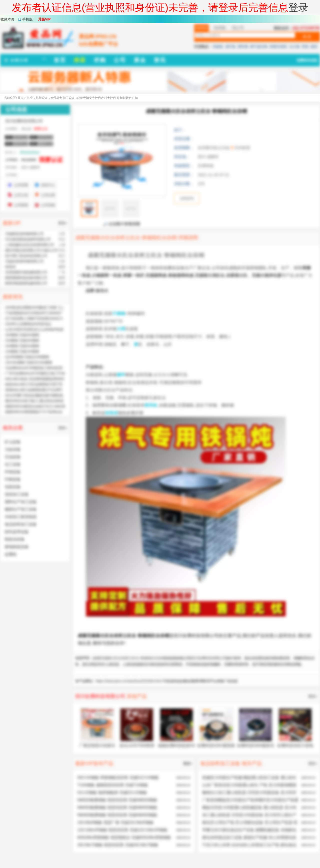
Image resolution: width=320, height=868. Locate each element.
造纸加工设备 (17, 494)
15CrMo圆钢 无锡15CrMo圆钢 (29, 362)
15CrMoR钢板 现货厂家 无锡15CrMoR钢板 (115, 822)
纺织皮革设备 (17, 532)
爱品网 (88, 664)
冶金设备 (13, 449)
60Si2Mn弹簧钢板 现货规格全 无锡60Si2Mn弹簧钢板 (124, 837)
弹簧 (305, 46)
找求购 (220, 28)
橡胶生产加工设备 (21, 509)
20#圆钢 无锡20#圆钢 (22, 346)
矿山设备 (13, 442)
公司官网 (21, 185)
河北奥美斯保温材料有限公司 (28, 239)
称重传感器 (278, 46)
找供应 (201, 28)
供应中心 (48, 185)
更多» (313, 696)
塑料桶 (243, 46)
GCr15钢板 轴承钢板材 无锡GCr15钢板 (112, 792)
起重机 (11, 554)
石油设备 (13, 457)
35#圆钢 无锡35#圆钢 (22, 335)
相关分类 (13, 428)
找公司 (238, 28)
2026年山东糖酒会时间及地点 (28, 324)
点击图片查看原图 (122, 224)
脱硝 (314, 46)
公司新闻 (21, 205)
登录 (298, 7)
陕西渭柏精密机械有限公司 (26, 283)
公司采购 (48, 205)
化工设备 (13, 464)
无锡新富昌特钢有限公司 (24, 234)
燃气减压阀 (259, 46)
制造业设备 (15, 539)
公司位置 (48, 195)
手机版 (27, 19)
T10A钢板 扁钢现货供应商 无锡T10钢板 (113, 785)
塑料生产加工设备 (21, 502)
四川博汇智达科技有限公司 (26, 256)
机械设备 (42, 98)
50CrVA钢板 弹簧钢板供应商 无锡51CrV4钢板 (118, 777)
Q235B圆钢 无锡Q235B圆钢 (27, 357)
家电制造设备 (17, 547)
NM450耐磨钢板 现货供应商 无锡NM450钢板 (117, 807)
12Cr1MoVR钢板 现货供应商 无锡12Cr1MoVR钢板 (122, 830)
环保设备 (13, 472)
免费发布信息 (307, 60)
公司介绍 (21, 195)
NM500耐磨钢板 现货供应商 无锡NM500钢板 (117, 800)
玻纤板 (230, 46)
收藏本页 (7, 19)
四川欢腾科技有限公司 (209, 658)
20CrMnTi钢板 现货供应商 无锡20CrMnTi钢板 (118, 845)
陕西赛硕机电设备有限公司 (26, 278)
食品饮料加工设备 (63, 98)
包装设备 (13, 487)
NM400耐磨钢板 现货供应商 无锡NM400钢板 (117, 815)
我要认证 (41, 129)
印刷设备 (13, 479)
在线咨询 (187, 198)
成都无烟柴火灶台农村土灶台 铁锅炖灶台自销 (129, 658)
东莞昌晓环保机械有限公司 (26, 272)
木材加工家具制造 (21, 517)
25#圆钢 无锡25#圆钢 (22, 340)
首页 (20, 98)
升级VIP (44, 19)
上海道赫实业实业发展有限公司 (30, 245)
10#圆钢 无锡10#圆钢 (22, 351)
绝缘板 (218, 46)
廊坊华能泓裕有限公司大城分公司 (31, 250)
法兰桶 (294, 46)
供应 (30, 98)
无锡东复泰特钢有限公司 (24, 261)
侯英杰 (10, 267)
